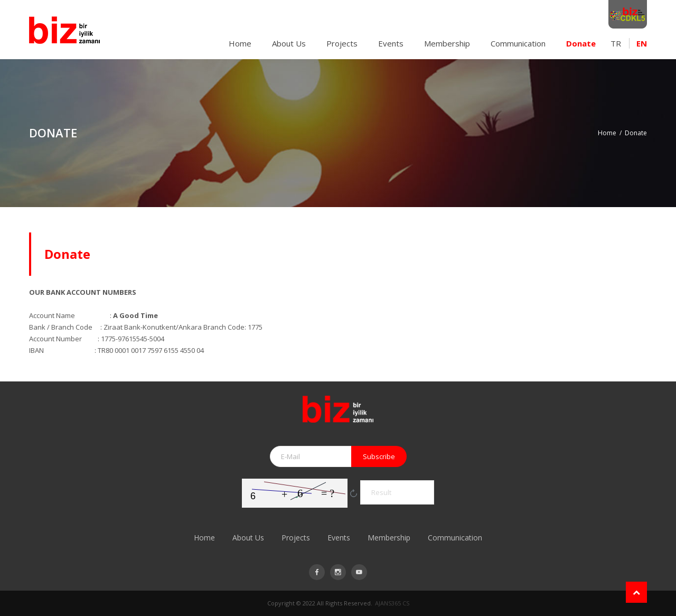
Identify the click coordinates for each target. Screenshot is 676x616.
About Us (289, 43)
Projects (342, 43)
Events (391, 43)
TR (616, 43)
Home (240, 43)
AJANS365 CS (392, 603)
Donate (581, 43)
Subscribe (379, 456)
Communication (518, 43)
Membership (447, 43)
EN (642, 43)
